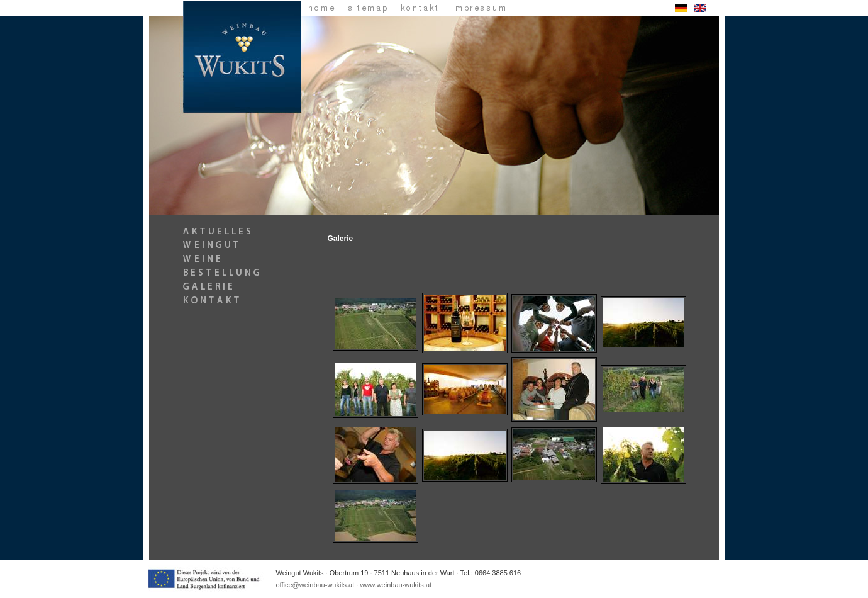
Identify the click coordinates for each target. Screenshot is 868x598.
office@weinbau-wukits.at (315, 585)
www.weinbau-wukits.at (396, 585)
